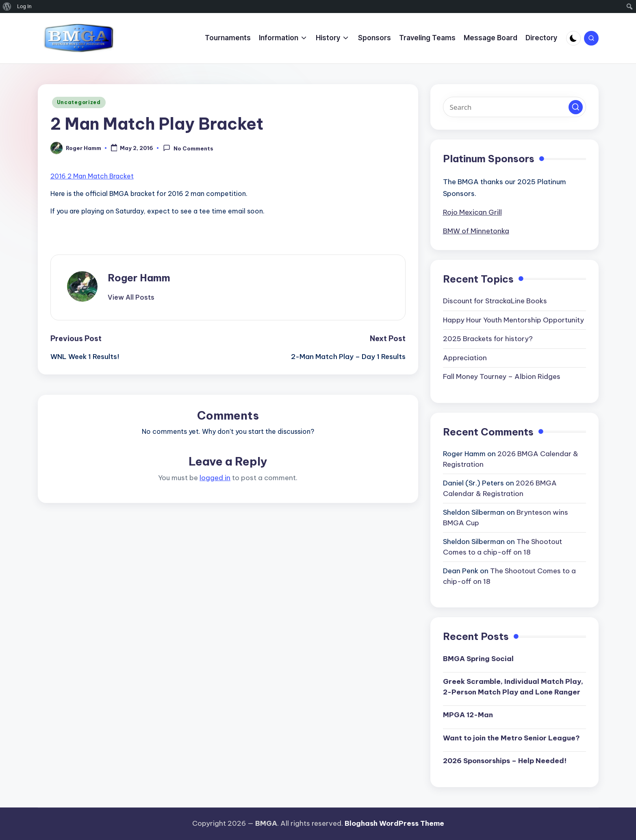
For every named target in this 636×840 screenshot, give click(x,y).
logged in (215, 478)
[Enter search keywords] (514, 107)
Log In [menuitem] (24, 6)
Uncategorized (79, 102)
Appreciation (465, 358)
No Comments (188, 148)
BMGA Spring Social (478, 659)
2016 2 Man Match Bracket (92, 176)
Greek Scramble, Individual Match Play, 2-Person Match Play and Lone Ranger (513, 687)
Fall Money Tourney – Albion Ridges (502, 376)
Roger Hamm (139, 278)
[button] (131, 297)
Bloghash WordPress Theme (394, 823)
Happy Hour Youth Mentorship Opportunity (513, 320)
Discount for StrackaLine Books (495, 301)
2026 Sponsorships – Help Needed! (505, 761)
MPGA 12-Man (468, 715)
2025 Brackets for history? (488, 339)
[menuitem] (7, 7)
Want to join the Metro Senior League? (511, 738)
